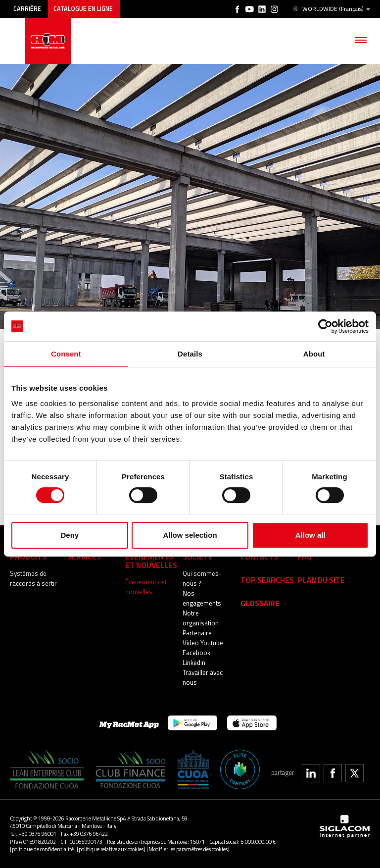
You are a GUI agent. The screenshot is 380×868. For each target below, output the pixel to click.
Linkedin (194, 663)
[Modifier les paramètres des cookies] (188, 849)
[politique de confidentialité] (43, 849)
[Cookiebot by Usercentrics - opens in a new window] (325, 326)
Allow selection (190, 535)
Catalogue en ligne (84, 9)
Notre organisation (201, 618)
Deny (70, 535)
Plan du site (321, 580)
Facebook (196, 653)
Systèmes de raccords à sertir (33, 578)
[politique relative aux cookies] (111, 849)
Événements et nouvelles (146, 587)
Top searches (267, 580)
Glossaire (260, 603)
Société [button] (198, 556)
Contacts (259, 556)
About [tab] (314, 354)
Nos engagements (202, 598)
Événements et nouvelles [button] (151, 561)
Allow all (310, 535)
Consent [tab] (66, 354)
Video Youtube (203, 643)
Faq (305, 556)
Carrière (27, 9)
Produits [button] (28, 556)
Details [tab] (190, 354)
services (84, 556)
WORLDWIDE (331, 9)
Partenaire (197, 633)
